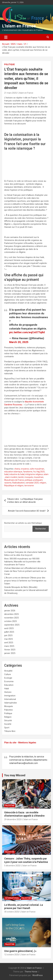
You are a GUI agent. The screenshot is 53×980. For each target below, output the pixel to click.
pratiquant (38, 480)
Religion (8, 717)
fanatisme (28, 472)
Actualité (8, 671)
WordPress (38, 975)
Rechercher (41, 529)
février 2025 (10, 650)
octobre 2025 (10, 621)
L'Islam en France (19, 26)
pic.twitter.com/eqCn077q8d (27, 332)
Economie (9, 681)
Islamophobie (11, 703)
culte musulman (37, 469)
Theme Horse (31, 972)
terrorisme (29, 486)
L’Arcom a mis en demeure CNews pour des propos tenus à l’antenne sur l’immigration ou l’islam (25, 581)
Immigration (10, 696)
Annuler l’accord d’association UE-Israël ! (27, 511)
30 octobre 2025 (12, 912)
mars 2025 (9, 646)
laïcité (21, 477)
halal (6, 474)
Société (8, 724)
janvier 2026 (10, 611)
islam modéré (11, 477)
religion (43, 483)
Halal (7, 689)
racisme (8, 483)
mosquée (29, 477)
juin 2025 (8, 635)
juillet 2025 (9, 632)
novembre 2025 (11, 618)
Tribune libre (10, 731)
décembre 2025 (11, 614)
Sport (7, 728)
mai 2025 (8, 639)
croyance (25, 469)
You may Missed (15, 775)
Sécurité (8, 720)
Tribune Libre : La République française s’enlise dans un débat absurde (25, 501)
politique (29, 480)
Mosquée (9, 706)
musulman (39, 477)
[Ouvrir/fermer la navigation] (6, 37)
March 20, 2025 (19, 342)
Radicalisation (19, 483)
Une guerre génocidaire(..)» (20, 951)
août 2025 (9, 628)
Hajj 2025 (41, 472)
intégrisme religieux (34, 474)
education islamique (13, 472)
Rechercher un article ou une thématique (23, 523)
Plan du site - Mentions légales (20, 743)
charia (17, 469)
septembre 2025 (12, 625)
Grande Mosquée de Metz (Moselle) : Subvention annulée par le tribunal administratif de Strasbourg (26, 590)
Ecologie (8, 678)
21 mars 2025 (10, 93)
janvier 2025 (10, 653)
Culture (8, 674)
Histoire (8, 692)
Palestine (8, 710)
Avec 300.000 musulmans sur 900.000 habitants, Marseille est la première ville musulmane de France (22, 562)
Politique (9, 64)
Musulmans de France (14, 480)
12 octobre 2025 (12, 955)
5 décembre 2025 (12, 866)
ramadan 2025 (32, 483)
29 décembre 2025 (13, 819)
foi (34, 472)
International (10, 699)
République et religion (14, 486)
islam (46, 474)
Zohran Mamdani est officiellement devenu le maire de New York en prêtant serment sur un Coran (25, 571)
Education (9, 685)
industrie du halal (17, 474)
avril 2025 (9, 643)
